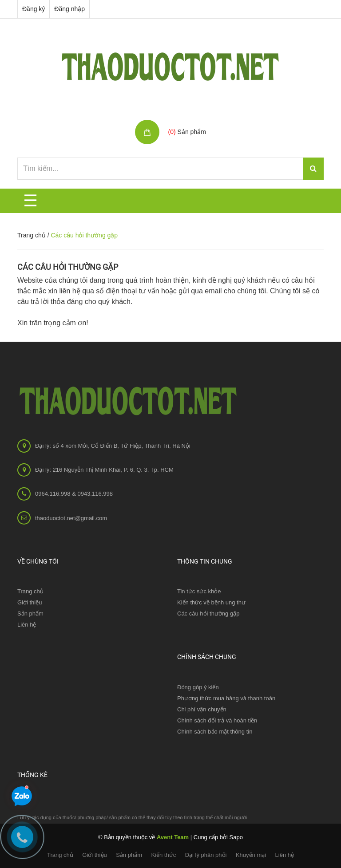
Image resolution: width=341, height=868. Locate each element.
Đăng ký (34, 9)
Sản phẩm (129, 855)
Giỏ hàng (182, 122)
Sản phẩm (30, 614)
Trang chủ (32, 235)
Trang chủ (30, 591)
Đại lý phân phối (206, 855)
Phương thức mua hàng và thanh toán (226, 698)
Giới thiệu (30, 602)
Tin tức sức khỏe (199, 591)
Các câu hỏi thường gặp (68, 267)
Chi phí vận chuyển (202, 709)
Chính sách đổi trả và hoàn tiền (217, 720)
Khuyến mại (251, 855)
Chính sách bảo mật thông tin (215, 732)
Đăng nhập (69, 9)
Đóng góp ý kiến (198, 687)
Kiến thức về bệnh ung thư (211, 602)
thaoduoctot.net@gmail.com (71, 518)
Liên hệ (27, 625)
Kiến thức (163, 855)
